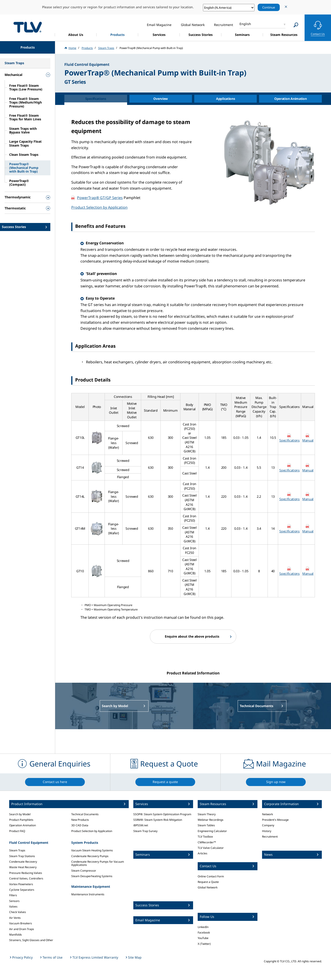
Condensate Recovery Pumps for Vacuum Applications (98, 863)
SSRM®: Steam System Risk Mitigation (158, 820)
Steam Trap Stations (22, 856)
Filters (13, 895)
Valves (13, 906)
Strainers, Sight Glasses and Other (31, 940)
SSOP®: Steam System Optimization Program (162, 814)
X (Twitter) (204, 944)
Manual (308, 440)
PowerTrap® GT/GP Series (100, 198)
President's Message (275, 820)
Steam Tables (206, 825)
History (267, 831)
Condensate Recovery (23, 862)
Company (268, 825)
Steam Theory (207, 814)
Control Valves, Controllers (26, 878)
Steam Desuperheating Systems (92, 876)
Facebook (204, 932)
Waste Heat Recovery (23, 867)
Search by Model (20, 814)
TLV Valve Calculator (211, 848)
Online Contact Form (211, 876)
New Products (80, 820)
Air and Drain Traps (22, 929)
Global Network (208, 887)
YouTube (203, 938)
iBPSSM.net (141, 825)
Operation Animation (23, 825)
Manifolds (16, 935)
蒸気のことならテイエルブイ (28, 27)
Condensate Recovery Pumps (90, 856)
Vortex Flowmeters (21, 884)
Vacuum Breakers (21, 923)
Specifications (290, 440)
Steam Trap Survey (145, 831)
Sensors (14, 901)
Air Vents (15, 918)
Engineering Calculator (212, 831)
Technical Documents (85, 814)
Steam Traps (17, 850)
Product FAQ (17, 831)
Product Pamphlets (21, 820)
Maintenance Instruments (88, 894)
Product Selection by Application (99, 207)
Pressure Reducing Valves (26, 873)
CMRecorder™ (207, 842)
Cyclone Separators (22, 890)
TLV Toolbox (205, 837)
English (245, 24)
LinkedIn (203, 927)
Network (267, 814)
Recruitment (270, 837)
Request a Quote (208, 882)
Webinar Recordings (211, 820)
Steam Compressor (84, 871)
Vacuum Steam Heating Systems (92, 850)
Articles (203, 853)
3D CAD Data (80, 825)
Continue (269, 7)
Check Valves (18, 912)
